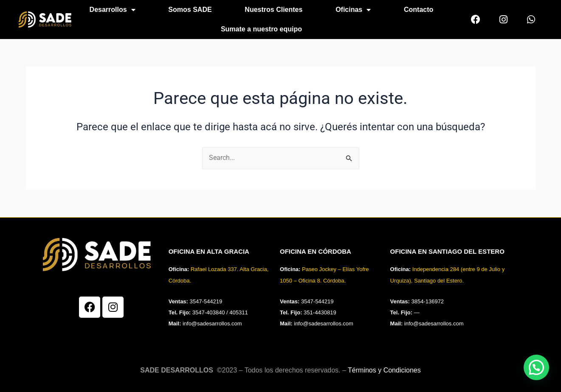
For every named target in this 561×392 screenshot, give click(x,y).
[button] (536, 367)
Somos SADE (190, 10)
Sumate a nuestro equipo (261, 29)
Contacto (419, 10)
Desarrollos (113, 10)
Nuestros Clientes (273, 10)
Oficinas (353, 10)
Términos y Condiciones (384, 370)
